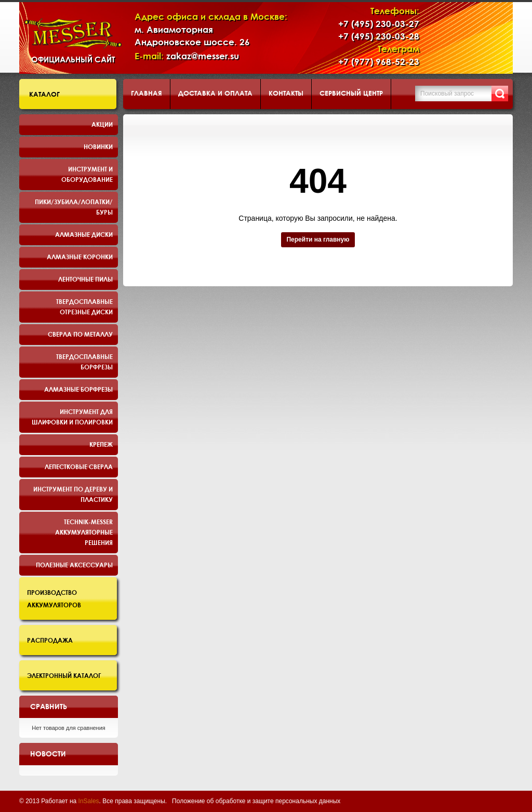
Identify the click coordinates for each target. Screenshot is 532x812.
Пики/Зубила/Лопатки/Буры (74, 207)
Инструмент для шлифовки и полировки (72, 417)
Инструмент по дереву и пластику (73, 494)
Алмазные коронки (80, 257)
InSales (89, 801)
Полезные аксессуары (74, 565)
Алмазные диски (84, 234)
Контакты (286, 93)
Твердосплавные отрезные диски (84, 307)
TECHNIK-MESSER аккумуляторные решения (84, 532)
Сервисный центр (351, 93)
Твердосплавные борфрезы (84, 362)
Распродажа (50, 640)
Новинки (98, 147)
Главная (147, 93)
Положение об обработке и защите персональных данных (256, 801)
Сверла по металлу (80, 334)
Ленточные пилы (85, 279)
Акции (102, 124)
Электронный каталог (64, 675)
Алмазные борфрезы (78, 389)
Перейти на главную (318, 239)
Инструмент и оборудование (87, 174)
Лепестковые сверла (79, 467)
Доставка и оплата (215, 93)
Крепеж (101, 444)
